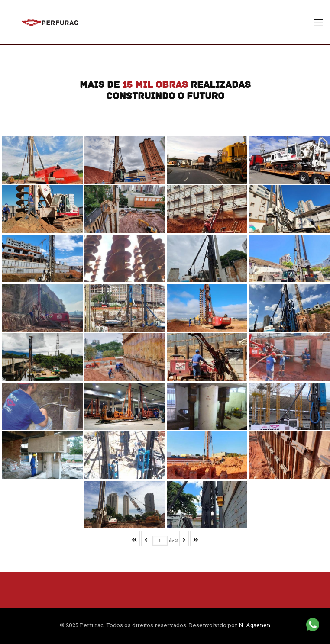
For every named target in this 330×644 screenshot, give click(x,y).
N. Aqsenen (254, 625)
